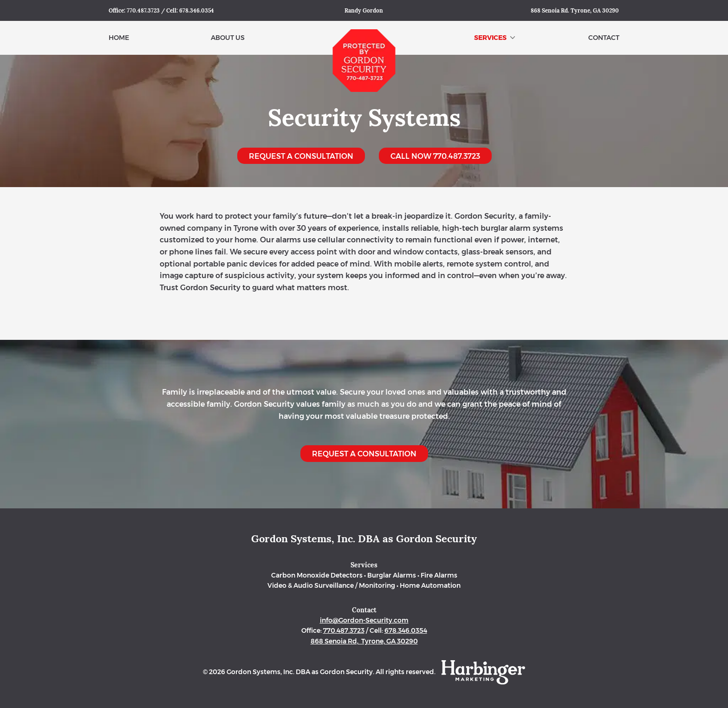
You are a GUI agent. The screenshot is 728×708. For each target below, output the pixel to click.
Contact (604, 38)
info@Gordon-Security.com (364, 620)
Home (119, 38)
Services (494, 38)
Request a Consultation (301, 156)
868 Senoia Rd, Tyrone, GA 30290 (364, 641)
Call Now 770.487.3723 (435, 156)
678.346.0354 (197, 10)
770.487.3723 (143, 10)
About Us (228, 38)
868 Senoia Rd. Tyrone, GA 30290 (575, 10)
